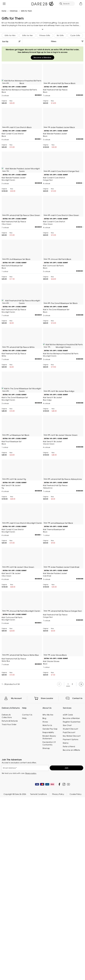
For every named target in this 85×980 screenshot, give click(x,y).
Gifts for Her (27, 34)
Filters (54, 40)
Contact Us (77, 966)
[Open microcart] (81, 4)
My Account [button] (16, 966)
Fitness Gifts (45, 34)
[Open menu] (4, 4)
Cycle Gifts (75, 34)
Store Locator (47, 966)
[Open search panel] (67, 4)
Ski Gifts (60, 34)
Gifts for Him (10, 34)
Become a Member (42, 56)
